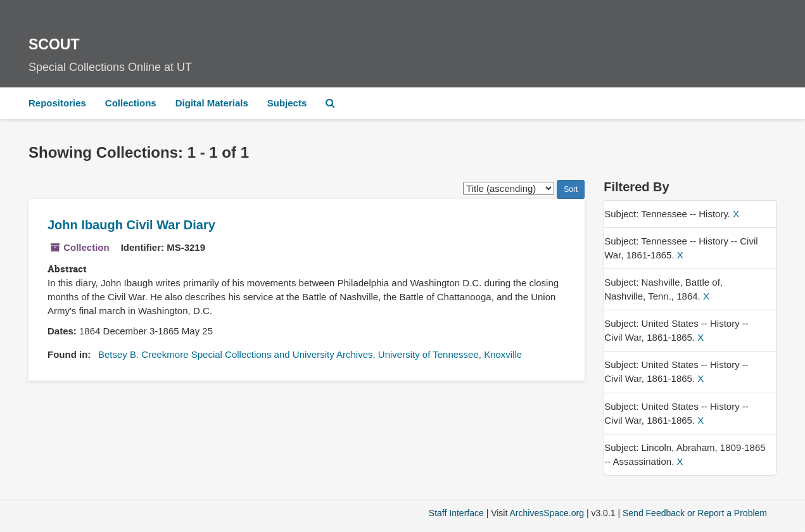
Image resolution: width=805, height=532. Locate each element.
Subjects (287, 103)
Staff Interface (456, 513)
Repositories (57, 103)
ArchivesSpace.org (547, 513)
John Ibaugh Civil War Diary (131, 225)
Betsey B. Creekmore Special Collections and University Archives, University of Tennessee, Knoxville (310, 354)
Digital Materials (212, 103)
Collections (131, 103)
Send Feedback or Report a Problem (695, 513)
